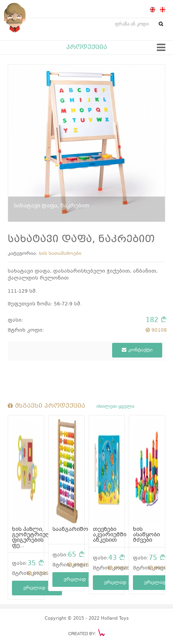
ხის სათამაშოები (60, 254)
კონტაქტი (137, 350)
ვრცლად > (37, 588)
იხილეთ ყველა (115, 407)
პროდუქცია (87, 47)
